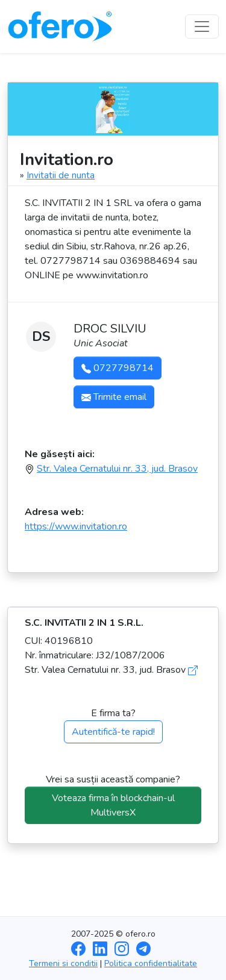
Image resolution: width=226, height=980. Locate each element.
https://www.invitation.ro (76, 526)
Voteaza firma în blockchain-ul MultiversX (113, 805)
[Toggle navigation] (202, 27)
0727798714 (118, 368)
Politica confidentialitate (151, 963)
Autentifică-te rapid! (113, 732)
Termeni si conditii (63, 963)
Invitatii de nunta (61, 175)
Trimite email (114, 397)
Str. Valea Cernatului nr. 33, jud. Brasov (117, 469)
